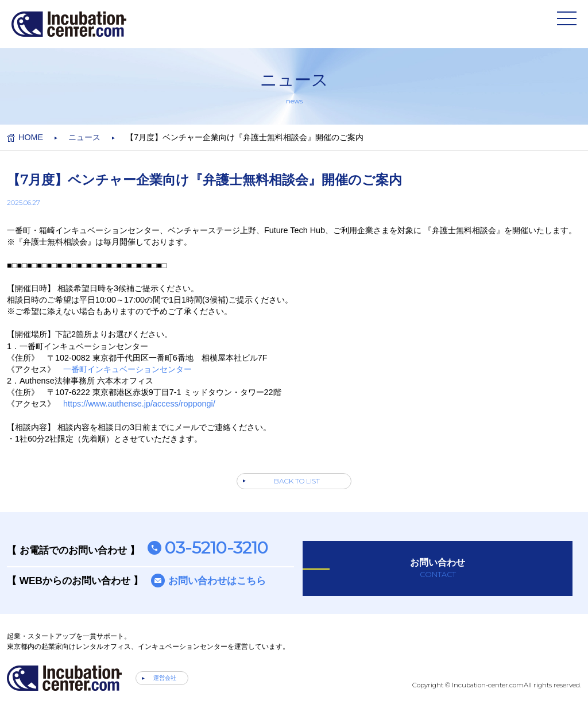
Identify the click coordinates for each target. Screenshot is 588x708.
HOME (31, 137)
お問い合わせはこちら (217, 581)
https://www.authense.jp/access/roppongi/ (139, 404)
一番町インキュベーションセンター (127, 369)
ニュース (84, 137)
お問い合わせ (438, 568)
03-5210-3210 (216, 548)
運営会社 (165, 678)
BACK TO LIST (297, 481)
